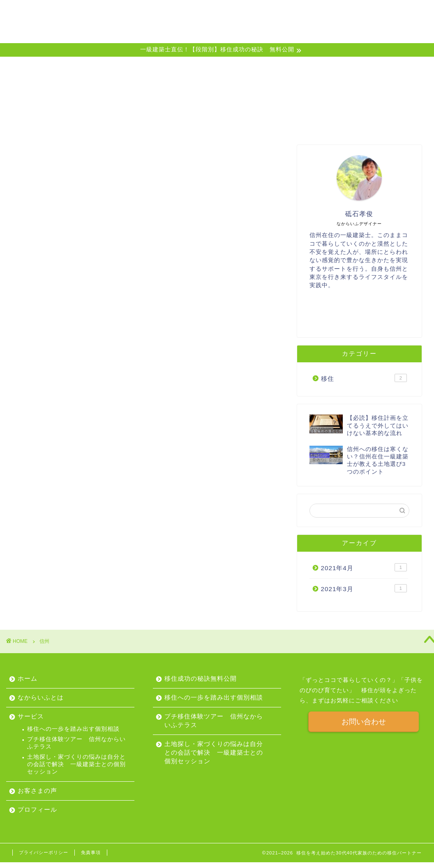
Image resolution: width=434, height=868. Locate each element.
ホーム (162, 13)
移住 (364, 379)
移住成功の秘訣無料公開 (201, 678)
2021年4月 (364, 569)
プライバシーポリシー (44, 852)
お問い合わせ (364, 722)
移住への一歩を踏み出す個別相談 (73, 729)
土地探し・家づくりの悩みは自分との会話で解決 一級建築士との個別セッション (76, 764)
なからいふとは (207, 13)
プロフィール (352, 13)
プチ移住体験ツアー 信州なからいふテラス (76, 743)
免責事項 (91, 852)
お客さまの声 (300, 13)
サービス (255, 13)
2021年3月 (364, 589)
